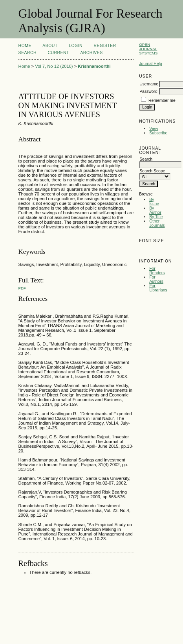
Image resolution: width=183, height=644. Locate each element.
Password (148, 91)
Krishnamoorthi (94, 66)
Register (105, 46)
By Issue (154, 202)
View (154, 129)
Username (149, 84)
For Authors (156, 279)
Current (58, 53)
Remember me (162, 100)
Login (76, 46)
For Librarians (158, 288)
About (50, 46)
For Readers (157, 271)
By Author (155, 210)
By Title (156, 217)
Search (27, 53)
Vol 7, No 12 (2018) (54, 66)
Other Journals (157, 223)
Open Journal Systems (148, 49)
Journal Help (150, 64)
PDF (22, 288)
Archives (91, 53)
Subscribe (158, 133)
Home (25, 46)
